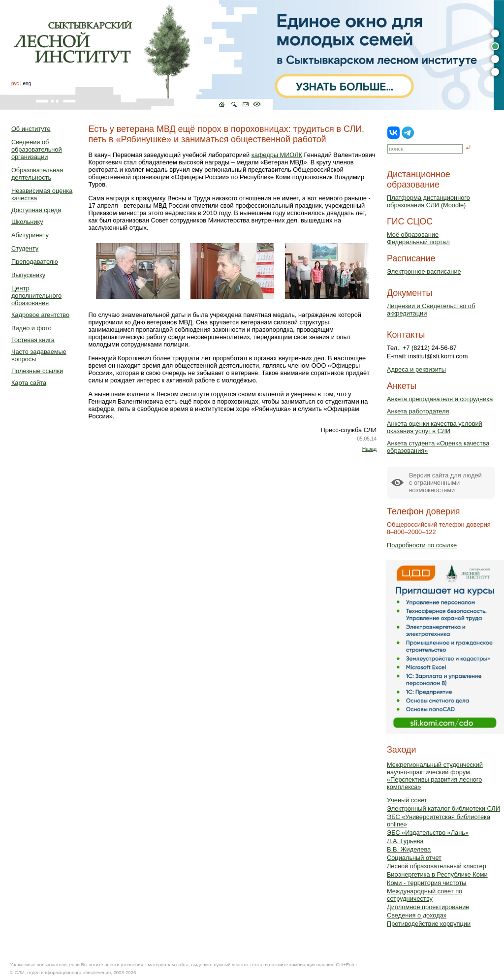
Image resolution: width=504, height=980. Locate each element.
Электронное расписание (424, 271)
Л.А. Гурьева (405, 841)
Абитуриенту (30, 235)
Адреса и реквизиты (416, 369)
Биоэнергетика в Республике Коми (437, 874)
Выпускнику (28, 275)
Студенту (25, 248)
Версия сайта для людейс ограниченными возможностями (445, 483)
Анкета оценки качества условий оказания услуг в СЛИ (435, 427)
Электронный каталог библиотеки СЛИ (443, 808)
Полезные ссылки (37, 371)
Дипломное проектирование (428, 907)
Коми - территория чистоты (427, 883)
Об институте (31, 129)
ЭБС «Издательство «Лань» (428, 833)
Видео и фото (31, 328)
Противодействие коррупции (429, 924)
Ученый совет (407, 800)
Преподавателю (35, 262)
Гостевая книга (33, 340)
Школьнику (27, 222)
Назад (369, 449)
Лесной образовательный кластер (437, 866)
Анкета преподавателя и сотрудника (440, 399)
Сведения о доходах (417, 915)
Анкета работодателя (418, 411)
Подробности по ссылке (422, 545)
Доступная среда (36, 210)
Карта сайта (29, 383)
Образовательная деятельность (37, 174)
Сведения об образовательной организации (37, 149)
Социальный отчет (414, 858)
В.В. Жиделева (409, 849)
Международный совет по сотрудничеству (425, 895)
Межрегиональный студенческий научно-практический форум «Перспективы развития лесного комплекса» (435, 776)
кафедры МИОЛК (277, 155)
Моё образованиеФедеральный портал (418, 238)
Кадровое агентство (40, 315)
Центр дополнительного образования (36, 296)
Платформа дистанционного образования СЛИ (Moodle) (428, 201)
